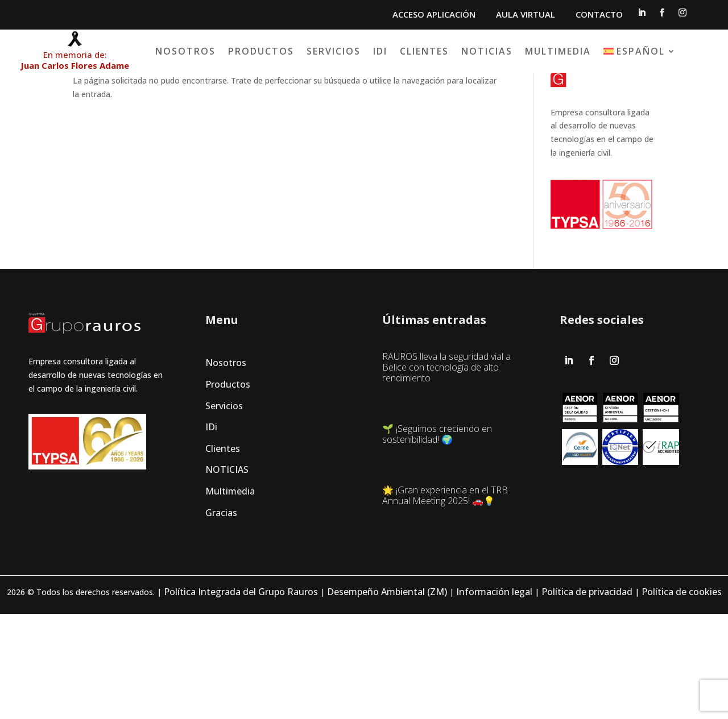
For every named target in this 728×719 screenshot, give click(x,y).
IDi (446, 51)
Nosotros (251, 51)
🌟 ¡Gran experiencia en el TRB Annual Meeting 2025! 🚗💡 (445, 600)
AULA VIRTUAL (526, 14)
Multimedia (623, 51)
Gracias (221, 610)
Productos (326, 51)
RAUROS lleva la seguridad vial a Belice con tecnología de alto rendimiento (446, 467)
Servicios (399, 51)
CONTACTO (599, 14)
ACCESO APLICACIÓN (434, 14)
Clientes (490, 51)
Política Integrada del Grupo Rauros (241, 697)
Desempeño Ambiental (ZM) (387, 697)
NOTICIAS (227, 568)
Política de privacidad (587, 697)
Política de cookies (682, 697)
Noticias (552, 51)
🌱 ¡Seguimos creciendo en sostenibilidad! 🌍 (437, 536)
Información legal (494, 697)
